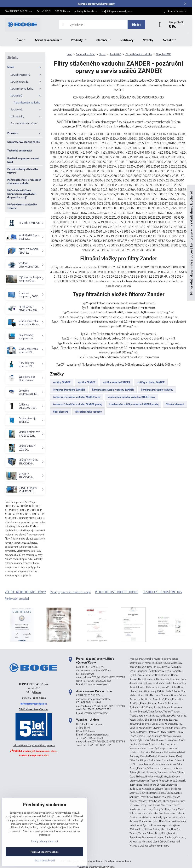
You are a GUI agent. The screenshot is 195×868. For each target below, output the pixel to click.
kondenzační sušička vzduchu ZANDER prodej (77, 404)
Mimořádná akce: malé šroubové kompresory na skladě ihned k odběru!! (191, 243)
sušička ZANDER (87, 382)
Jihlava (37, 692)
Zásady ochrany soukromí (118, 861)
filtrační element (175, 404)
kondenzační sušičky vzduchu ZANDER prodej (134, 404)
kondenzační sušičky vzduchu (157, 390)
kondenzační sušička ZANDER (69, 390)
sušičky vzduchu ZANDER (151, 382)
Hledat (136, 25)
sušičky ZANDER (62, 382)
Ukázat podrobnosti (45, 860)
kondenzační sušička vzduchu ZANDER (113, 390)
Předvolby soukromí (92, 861)
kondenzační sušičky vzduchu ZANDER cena (131, 397)
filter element (60, 412)
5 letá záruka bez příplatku (34, 709)
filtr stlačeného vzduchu (89, 412)
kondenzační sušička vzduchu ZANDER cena (77, 397)
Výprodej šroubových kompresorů (96, 4)
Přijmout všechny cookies (45, 852)
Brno (43, 698)
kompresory (163, 845)
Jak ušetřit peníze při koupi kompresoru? (34, 745)
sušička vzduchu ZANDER (116, 382)
